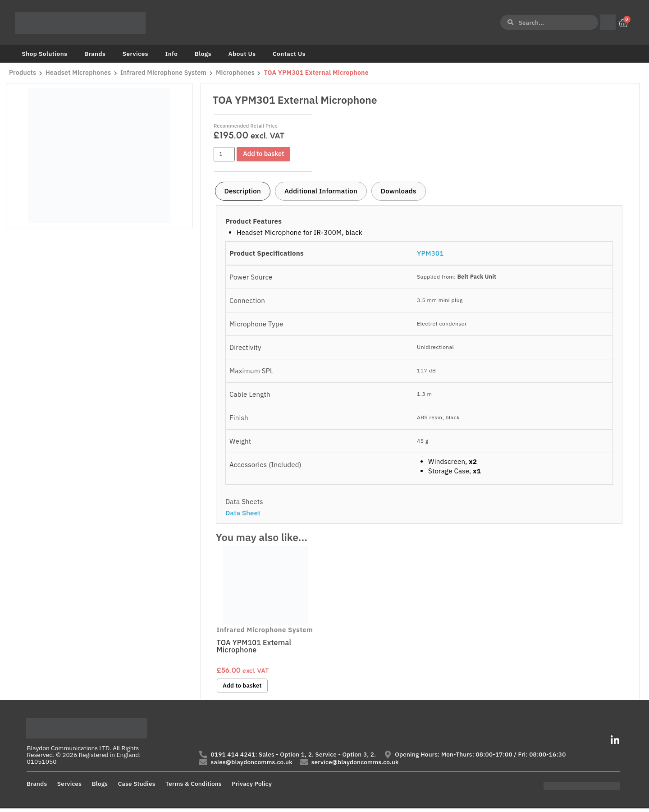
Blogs (203, 54)
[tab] (243, 191)
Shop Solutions (45, 54)
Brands (95, 54)
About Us (242, 54)
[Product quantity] (225, 154)
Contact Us (289, 54)
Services (135, 54)
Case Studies (137, 787)
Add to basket (266, 154)
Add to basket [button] (244, 686)
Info (171, 54)
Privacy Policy (252, 787)
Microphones (238, 73)
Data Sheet (243, 513)
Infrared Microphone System (166, 73)
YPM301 (430, 253)
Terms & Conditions (194, 787)
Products (23, 73)
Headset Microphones (79, 73)
